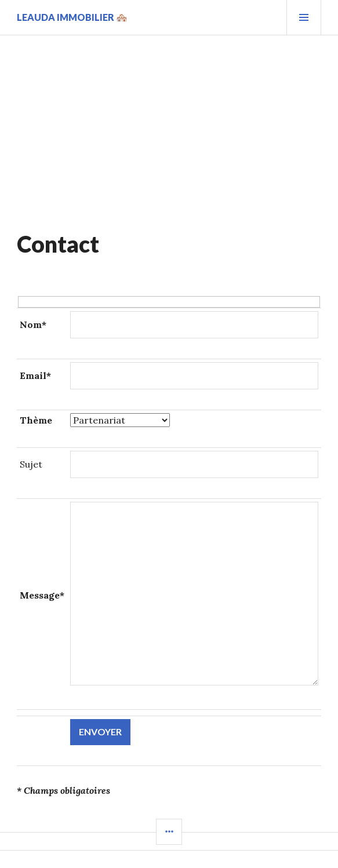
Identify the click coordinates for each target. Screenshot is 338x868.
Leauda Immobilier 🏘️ (72, 17)
